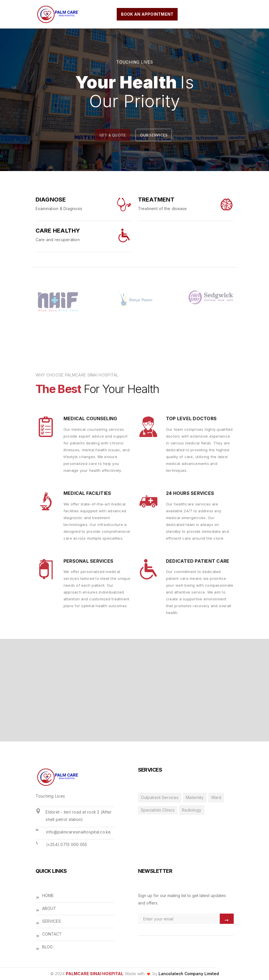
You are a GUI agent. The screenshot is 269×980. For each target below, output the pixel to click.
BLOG (44, 947)
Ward (216, 797)
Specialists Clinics (158, 810)
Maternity (195, 797)
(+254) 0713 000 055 (67, 844)
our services (153, 135)
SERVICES (48, 922)
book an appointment (147, 14)
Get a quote (112, 135)
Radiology (192, 810)
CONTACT (49, 935)
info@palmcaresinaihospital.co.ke (79, 832)
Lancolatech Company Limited (189, 974)
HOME (45, 896)
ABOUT (46, 909)
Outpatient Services (160, 797)
